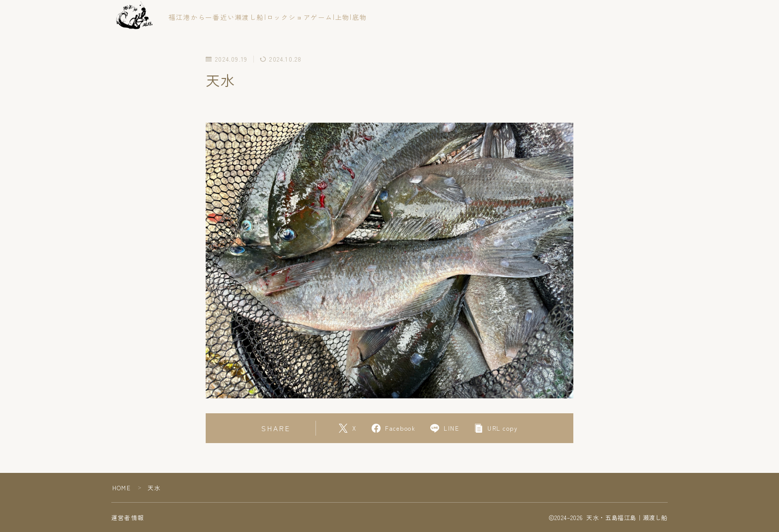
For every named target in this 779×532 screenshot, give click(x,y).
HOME (121, 488)
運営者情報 (128, 517)
